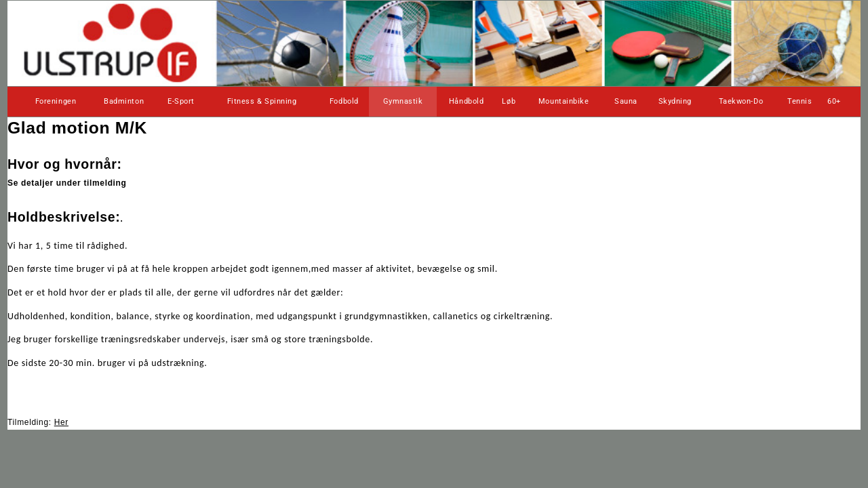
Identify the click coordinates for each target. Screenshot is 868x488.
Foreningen (56, 101)
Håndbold (466, 101)
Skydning (675, 101)
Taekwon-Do (741, 101)
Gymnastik (403, 101)
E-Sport (181, 101)
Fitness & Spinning (262, 101)
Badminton (124, 101)
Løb (509, 101)
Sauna (626, 101)
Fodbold (344, 101)
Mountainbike (564, 101)
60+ (834, 101)
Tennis (800, 101)
